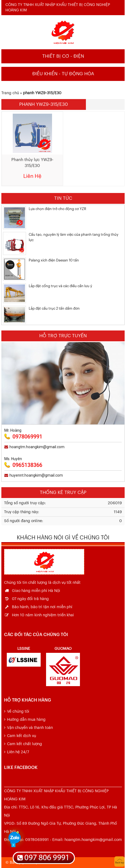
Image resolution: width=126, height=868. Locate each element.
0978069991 (27, 437)
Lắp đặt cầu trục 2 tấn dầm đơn (54, 308)
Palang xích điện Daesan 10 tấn (54, 260)
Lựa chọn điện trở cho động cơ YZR (57, 209)
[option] (24, 656)
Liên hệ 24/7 (18, 752)
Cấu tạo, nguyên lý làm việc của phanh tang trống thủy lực (74, 237)
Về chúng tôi (18, 712)
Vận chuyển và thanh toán (30, 728)
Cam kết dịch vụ (22, 736)
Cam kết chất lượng (25, 744)
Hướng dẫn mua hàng (26, 720)
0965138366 (27, 465)
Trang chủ (10, 93)
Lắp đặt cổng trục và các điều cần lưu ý (60, 286)
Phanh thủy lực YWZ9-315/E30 (32, 163)
